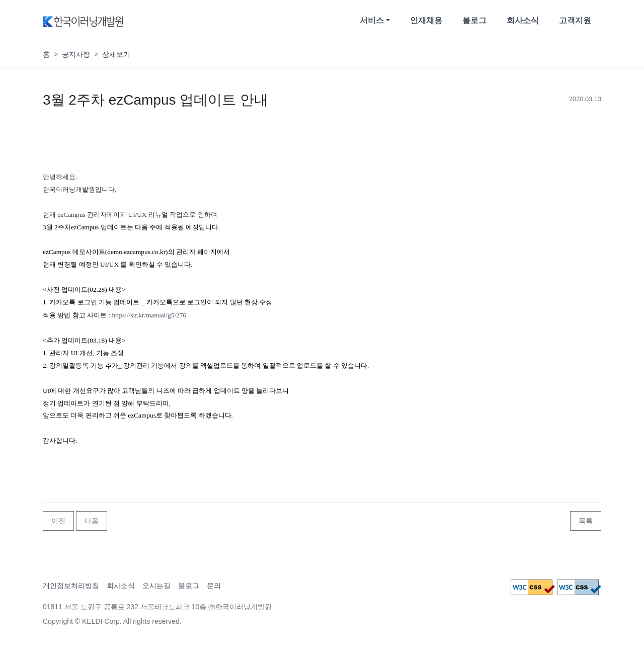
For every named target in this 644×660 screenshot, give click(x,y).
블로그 (474, 20)
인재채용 (426, 20)
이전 (58, 521)
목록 (586, 521)
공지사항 (76, 54)
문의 (214, 586)
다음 (92, 521)
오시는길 (156, 586)
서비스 (372, 20)
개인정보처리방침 (71, 586)
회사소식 (523, 20)
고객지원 (575, 20)
